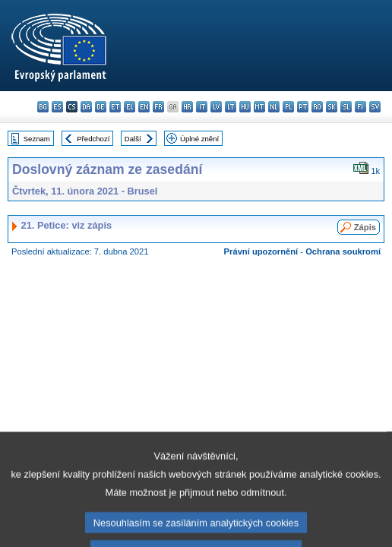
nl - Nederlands (274, 107)
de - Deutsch (101, 107)
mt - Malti (259, 107)
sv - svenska (375, 107)
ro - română (317, 107)
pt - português (303, 107)
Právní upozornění (261, 251)
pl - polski (288, 107)
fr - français (158, 107)
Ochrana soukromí (343, 251)
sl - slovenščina (346, 107)
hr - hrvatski (187, 107)
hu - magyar (245, 107)
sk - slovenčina (332, 107)
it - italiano (202, 107)
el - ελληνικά (130, 107)
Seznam (37, 139)
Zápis (365, 227)
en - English (144, 107)
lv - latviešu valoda (216, 107)
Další (133, 139)
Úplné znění (199, 139)
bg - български (43, 107)
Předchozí (93, 139)
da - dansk (86, 107)
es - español (57, 107)
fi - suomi (360, 107)
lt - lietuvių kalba (231, 107)
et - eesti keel (115, 107)
